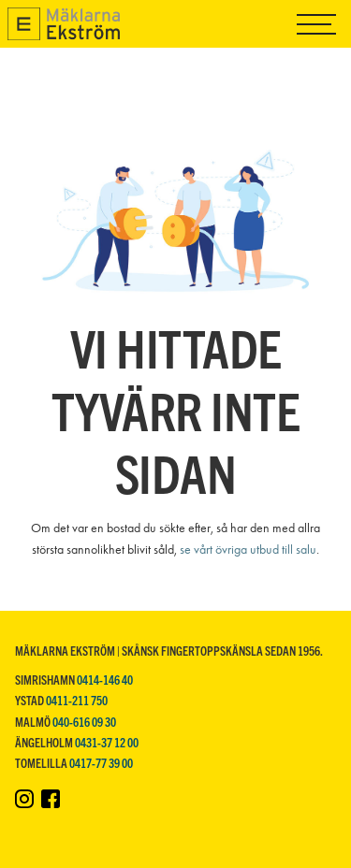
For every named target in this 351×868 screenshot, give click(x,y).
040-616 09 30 (84, 722)
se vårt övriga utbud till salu (248, 550)
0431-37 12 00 (107, 742)
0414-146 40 (105, 680)
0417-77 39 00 (101, 763)
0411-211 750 (77, 700)
